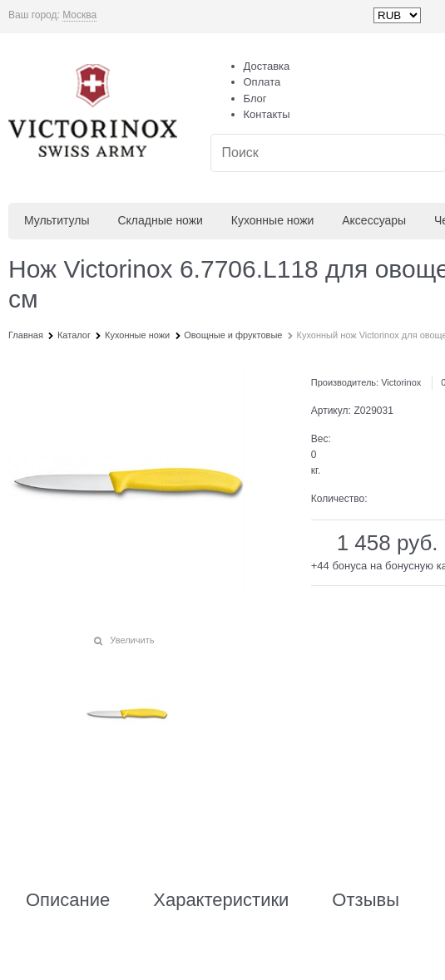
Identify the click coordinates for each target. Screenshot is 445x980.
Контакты (267, 114)
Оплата (262, 82)
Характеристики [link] (221, 900)
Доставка (267, 66)
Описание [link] (68, 900)
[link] (79, 15)
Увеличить (132, 640)
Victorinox (401, 382)
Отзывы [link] (366, 900)
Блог (255, 98)
